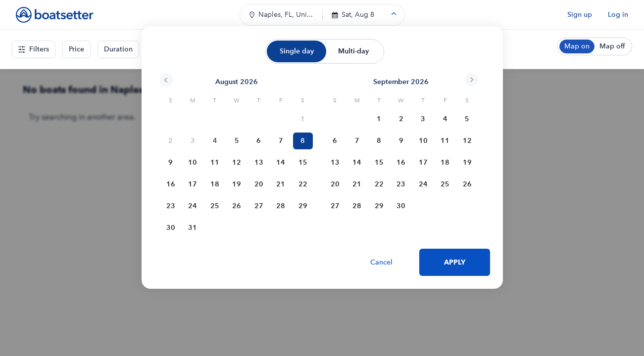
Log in (618, 15)
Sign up (580, 15)
